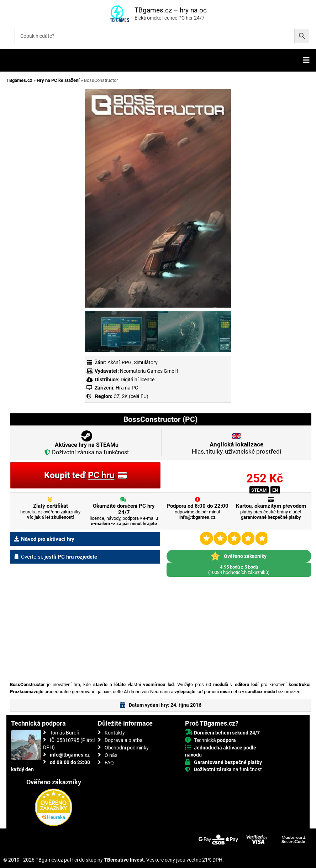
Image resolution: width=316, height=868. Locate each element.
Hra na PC (126, 388)
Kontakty (115, 733)
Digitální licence (137, 380)
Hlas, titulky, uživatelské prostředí (236, 448)
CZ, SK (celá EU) (131, 396)
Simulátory (146, 362)
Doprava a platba (124, 740)
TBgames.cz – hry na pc (171, 10)
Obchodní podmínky (127, 748)
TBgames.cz (19, 80)
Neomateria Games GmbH (149, 371)
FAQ (109, 763)
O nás (111, 755)
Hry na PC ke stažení (58, 80)
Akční (114, 362)
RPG (127, 362)
